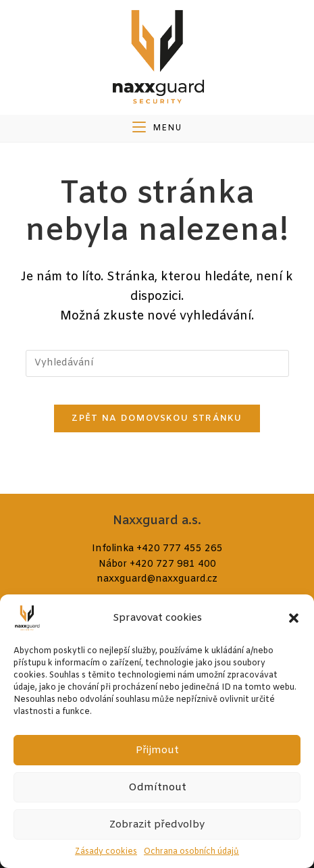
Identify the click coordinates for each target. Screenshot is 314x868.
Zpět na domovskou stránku (157, 418)
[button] (294, 618)
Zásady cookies (106, 852)
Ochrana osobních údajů (191, 852)
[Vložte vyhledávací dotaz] (157, 363)
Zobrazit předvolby (157, 825)
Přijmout (157, 750)
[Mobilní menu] (157, 128)
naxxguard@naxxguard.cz (157, 579)
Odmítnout (157, 788)
